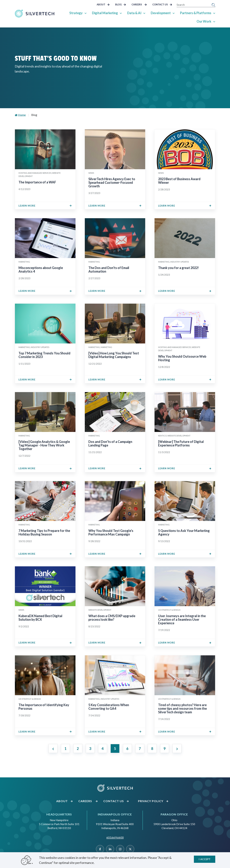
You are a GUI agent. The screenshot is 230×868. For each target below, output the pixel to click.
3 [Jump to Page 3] (90, 748)
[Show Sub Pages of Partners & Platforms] (214, 13)
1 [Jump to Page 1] (65, 748)
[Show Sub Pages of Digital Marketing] (121, 13)
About (103, 4)
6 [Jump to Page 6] (127, 748)
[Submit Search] (213, 5)
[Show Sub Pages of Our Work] (214, 21)
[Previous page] (53, 748)
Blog (121, 4)
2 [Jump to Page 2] (78, 748)
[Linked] (110, 849)
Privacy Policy (153, 801)
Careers (139, 4)
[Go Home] (34, 14)
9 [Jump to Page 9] (165, 748)
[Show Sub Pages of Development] (174, 13)
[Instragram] (120, 849)
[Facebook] (100, 849)
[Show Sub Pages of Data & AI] (144, 13)
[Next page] (177, 748)
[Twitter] (130, 849)
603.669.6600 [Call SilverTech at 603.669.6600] (115, 837)
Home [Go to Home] (22, 115)
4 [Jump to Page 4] (103, 748)
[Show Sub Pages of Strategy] (86, 13)
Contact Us (162, 4)
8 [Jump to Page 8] (152, 748)
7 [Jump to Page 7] (140, 748)
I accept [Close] (205, 859)
